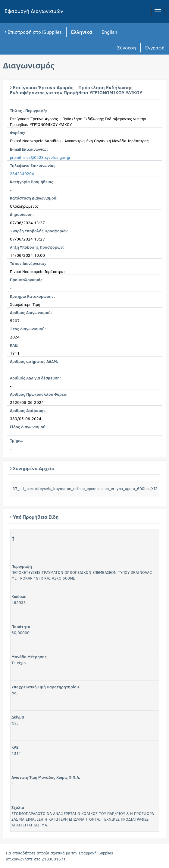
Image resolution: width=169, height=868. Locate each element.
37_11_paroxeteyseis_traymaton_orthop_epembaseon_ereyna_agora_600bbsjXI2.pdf (88, 489)
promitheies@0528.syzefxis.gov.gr (40, 157)
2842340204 (22, 174)
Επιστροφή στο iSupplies (33, 32)
